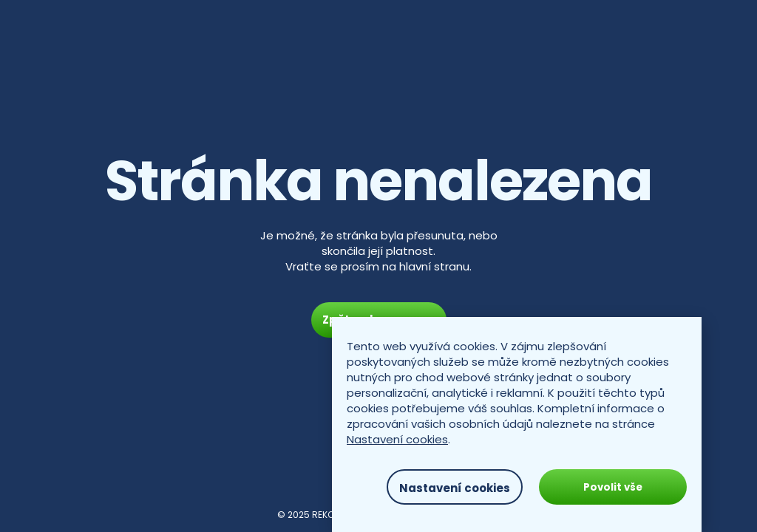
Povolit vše (613, 487)
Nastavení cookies (397, 439)
